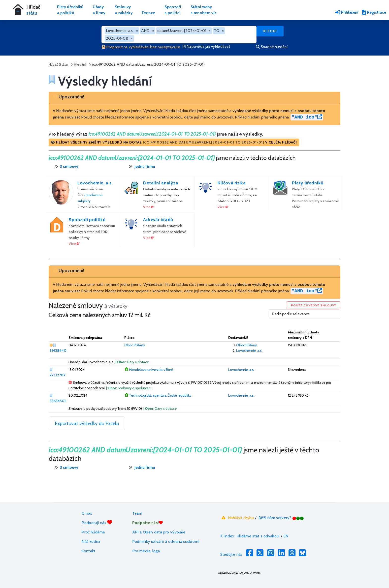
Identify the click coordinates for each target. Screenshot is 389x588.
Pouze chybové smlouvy (314, 305)
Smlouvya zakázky (124, 10)
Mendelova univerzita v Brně (151, 370)
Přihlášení (347, 12)
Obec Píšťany (135, 345)
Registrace (374, 12)
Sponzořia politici (173, 10)
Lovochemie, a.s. (95, 183)
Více (149, 207)
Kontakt (89, 551)
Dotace (148, 13)
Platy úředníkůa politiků (70, 10)
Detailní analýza (161, 183)
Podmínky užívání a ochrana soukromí (166, 542)
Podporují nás (97, 522)
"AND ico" (307, 117)
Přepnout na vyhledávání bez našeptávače (141, 47)
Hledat (270, 31)
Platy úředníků (308, 183)
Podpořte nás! (148, 523)
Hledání (80, 64)
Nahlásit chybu (237, 518)
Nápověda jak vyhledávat (206, 47)
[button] (174, 142)
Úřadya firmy (99, 10)
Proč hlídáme (93, 532)
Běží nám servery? (281, 518)
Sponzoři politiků (87, 220)
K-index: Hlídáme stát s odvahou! (250, 536)
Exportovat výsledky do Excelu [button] (87, 423)
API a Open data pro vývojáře (159, 532)
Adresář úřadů (158, 220)
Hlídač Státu (58, 64)
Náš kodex (91, 542)
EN (286, 536)
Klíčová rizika (232, 183)
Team (137, 513)
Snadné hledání (272, 47)
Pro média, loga (146, 551)
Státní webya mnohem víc (204, 10)
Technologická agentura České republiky (160, 395)
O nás (87, 513)
